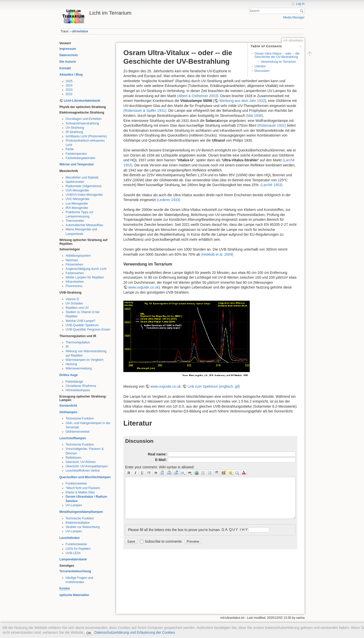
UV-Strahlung (75, 128)
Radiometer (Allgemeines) (84, 186)
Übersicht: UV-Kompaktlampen (87, 466)
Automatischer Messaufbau (84, 225)
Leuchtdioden (70, 538)
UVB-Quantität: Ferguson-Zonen (88, 329)
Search (302, 11)
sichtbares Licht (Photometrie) (86, 136)
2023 (69, 90)
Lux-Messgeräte (77, 204)
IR (67, 347)
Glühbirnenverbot (78, 432)
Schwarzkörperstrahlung (82, 123)
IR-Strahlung (74, 132)
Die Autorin (68, 62)
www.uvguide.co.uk (144, 287)
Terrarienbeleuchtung (75, 571)
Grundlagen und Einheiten (84, 119)
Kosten (65, 588)
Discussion (262, 71)
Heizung (71, 364)
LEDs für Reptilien (78, 549)
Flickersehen (74, 265)
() (198, 96)
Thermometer (75, 221)
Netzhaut (72, 260)
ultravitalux (80, 31)
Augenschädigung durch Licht (86, 269)
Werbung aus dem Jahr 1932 (242, 101)
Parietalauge (74, 382)
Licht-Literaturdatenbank (82, 101)
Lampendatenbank (73, 559)
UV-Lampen (74, 505)
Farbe (70, 149)
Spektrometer (75, 182)
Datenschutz (69, 55)
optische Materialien (74, 595)
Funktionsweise (76, 483)
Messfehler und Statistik (82, 178)
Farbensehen (75, 273)
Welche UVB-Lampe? (81, 321)
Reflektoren (74, 458)
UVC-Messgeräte (78, 199)
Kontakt (65, 68)
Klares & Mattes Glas (80, 492)
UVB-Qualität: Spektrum (82, 325)
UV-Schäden (74, 303)
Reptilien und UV (77, 308)
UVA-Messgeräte (77, 190)
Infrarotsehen (75, 282)
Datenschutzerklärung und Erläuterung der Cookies (134, 632)
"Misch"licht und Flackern (83, 488)
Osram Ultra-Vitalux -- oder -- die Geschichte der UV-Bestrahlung (277, 55)
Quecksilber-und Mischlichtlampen (85, 477)
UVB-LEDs (73, 553)
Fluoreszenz (74, 286)
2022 (69, 94)
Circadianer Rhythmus (81, 386)
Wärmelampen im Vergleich (85, 360)
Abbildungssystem (78, 256)
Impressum (68, 49)
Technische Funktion (80, 419)
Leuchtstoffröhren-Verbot (83, 471)
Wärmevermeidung (79, 368)
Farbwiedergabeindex (81, 158)
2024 (69, 85)
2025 (69, 81)
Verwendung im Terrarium (278, 62)
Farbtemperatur (76, 154)
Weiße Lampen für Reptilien (85, 277)
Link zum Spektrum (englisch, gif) (214, 386)
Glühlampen (68, 412)
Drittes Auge (69, 375)
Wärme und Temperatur (77, 164)
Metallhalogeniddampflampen (81, 512)
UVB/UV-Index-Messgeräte (84, 195)
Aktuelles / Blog (71, 75)
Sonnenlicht (68, 406)
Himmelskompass (78, 390)
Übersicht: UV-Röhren (81, 462)
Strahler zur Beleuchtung (83, 527)
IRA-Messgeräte (77, 208)
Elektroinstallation (78, 523)
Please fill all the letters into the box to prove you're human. (174, 530)
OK (89, 633)
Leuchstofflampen (73, 438)
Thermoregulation (78, 342)
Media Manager (294, 17)
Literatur (260, 66)
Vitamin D (72, 299)
